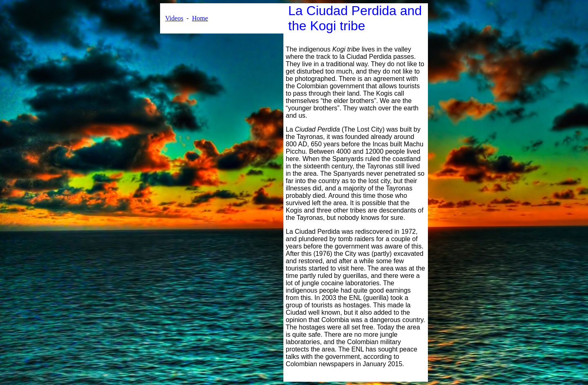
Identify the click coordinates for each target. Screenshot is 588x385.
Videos (174, 18)
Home (200, 18)
